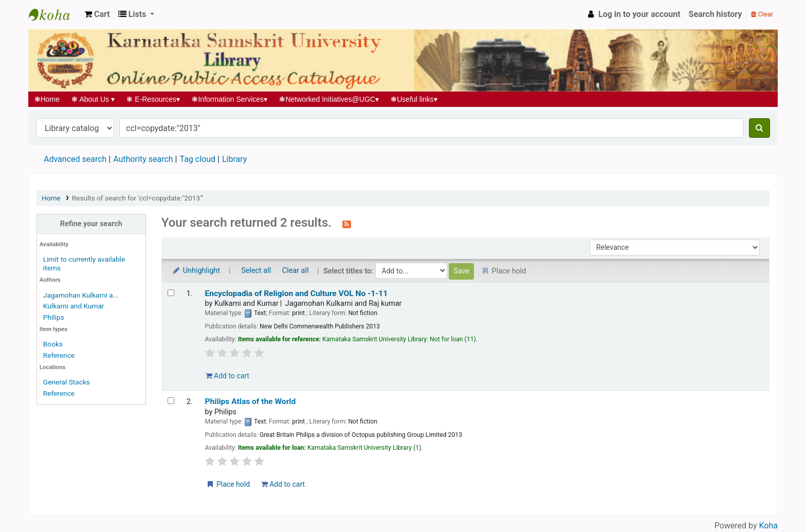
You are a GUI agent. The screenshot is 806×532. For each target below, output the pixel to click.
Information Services (230, 99)
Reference (59, 355)
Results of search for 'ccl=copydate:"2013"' (138, 198)
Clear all (296, 271)
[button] (97, 14)
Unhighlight (196, 271)
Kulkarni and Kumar (74, 306)
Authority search (143, 159)
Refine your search (91, 224)
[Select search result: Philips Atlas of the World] (171, 401)
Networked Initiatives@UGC (329, 99)
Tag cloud (197, 159)
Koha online (54, 14)
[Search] (759, 128)
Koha (768, 526)
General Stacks (67, 382)
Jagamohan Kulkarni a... (81, 295)
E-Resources (153, 99)
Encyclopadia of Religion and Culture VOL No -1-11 (297, 293)
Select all (256, 271)
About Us (93, 99)
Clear (762, 14)
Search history (716, 14)
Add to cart (227, 376)
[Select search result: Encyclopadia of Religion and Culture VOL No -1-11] (171, 293)
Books (53, 344)
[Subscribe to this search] (347, 224)
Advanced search (75, 159)
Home (47, 99)
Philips (54, 317)
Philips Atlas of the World (251, 401)
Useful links (414, 99)
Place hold (228, 484)
